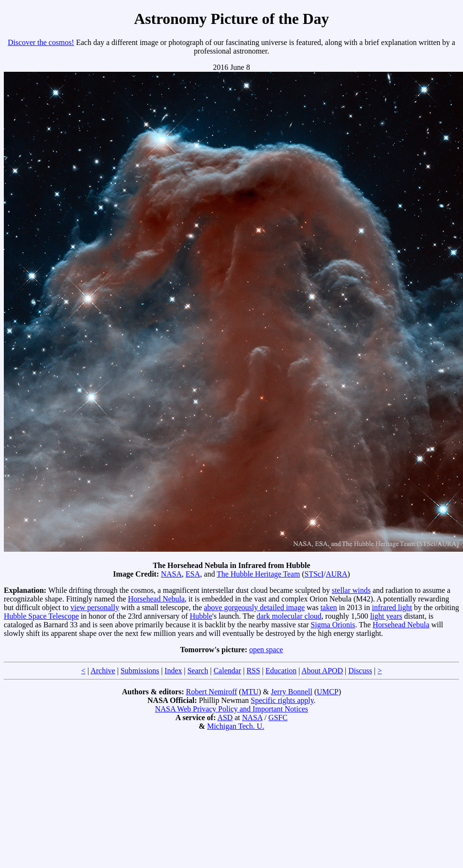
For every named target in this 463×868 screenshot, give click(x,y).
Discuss (360, 671)
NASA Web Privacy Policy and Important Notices (231, 709)
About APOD (322, 671)
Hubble (201, 616)
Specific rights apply (282, 700)
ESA (193, 574)
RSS (253, 671)
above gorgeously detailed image (254, 607)
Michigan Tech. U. (236, 726)
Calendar (227, 671)
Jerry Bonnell (292, 692)
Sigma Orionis (333, 625)
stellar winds (351, 590)
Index (173, 671)
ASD (225, 718)
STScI (314, 574)
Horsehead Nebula (156, 599)
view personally (95, 607)
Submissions (140, 671)
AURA (336, 574)
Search (198, 671)
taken (329, 607)
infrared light (392, 607)
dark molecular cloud (289, 616)
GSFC (278, 718)
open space (266, 650)
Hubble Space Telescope (41, 616)
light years (386, 616)
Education (281, 671)
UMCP (327, 692)
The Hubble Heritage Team (258, 574)
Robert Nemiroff (212, 692)
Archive (103, 671)
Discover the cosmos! (41, 42)
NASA (171, 574)
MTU (250, 692)
